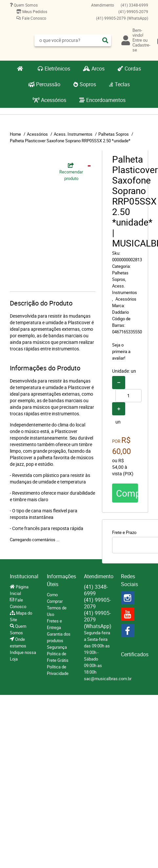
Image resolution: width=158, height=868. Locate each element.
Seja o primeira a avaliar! (121, 351)
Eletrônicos (57, 69)
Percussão (48, 84)
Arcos (98, 69)
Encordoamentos (106, 100)
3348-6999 (134, 5)
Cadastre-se (141, 47)
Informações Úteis (60, 580)
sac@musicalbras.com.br (108, 679)
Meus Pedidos (34, 11)
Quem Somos (25, 5)
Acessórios (54, 100)
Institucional (23, 576)
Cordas (133, 69)
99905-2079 (133, 11)
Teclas (122, 84)
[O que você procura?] (105, 40)
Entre (137, 40)
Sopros (88, 84)
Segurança (57, 647)
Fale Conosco (34, 18)
